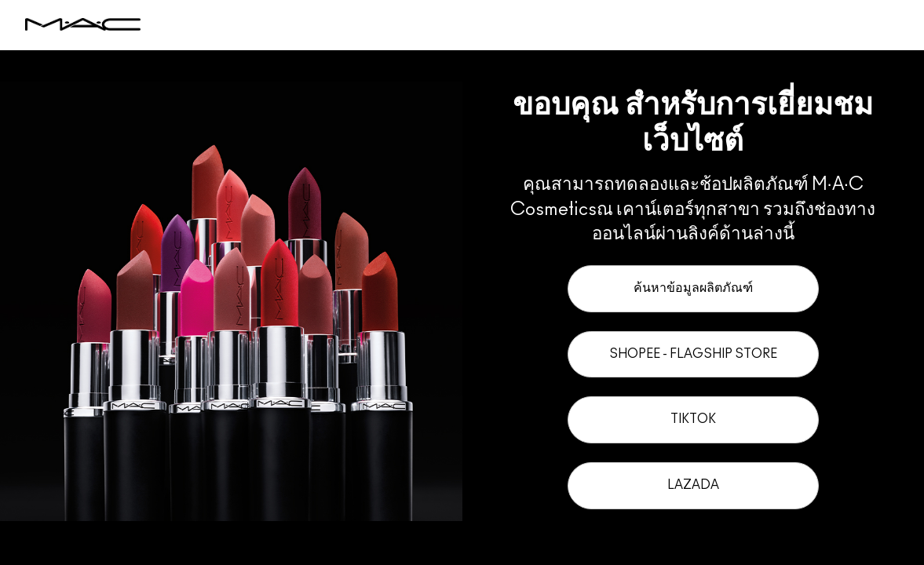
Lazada (693, 485)
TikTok (693, 419)
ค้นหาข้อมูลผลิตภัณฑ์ (693, 288)
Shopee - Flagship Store (693, 354)
